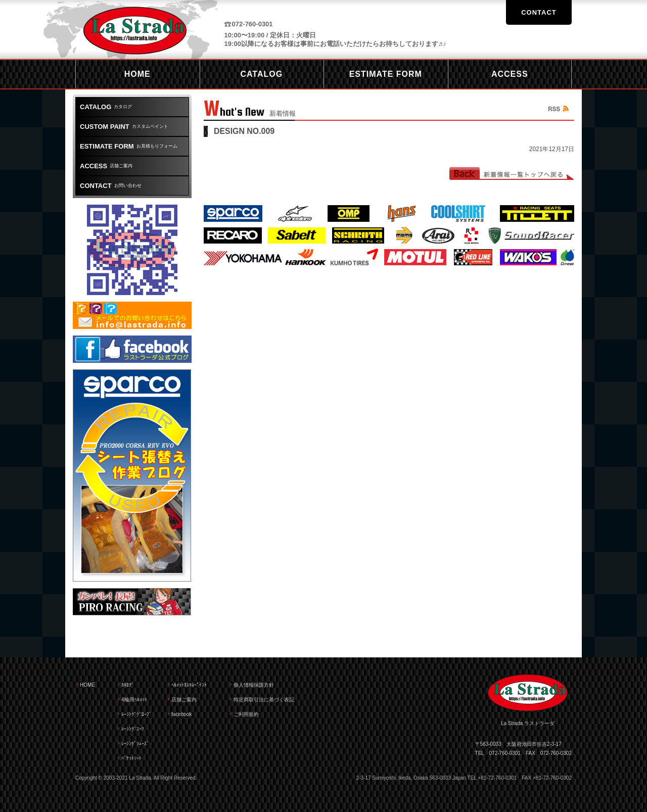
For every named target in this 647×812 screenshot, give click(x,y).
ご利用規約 (246, 714)
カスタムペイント (124, 127)
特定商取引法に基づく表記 (264, 700)
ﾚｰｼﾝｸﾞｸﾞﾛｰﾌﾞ (136, 714)
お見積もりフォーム (129, 146)
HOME (87, 685)
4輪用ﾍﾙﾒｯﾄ (134, 700)
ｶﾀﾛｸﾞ (128, 685)
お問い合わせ (111, 186)
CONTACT (539, 12)
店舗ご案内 (106, 166)
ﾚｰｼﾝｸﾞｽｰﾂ (133, 729)
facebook (182, 714)
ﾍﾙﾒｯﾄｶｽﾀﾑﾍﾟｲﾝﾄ (189, 685)
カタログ (106, 107)
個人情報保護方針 (254, 685)
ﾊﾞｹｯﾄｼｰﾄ (131, 758)
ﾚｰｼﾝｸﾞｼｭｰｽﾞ (135, 744)
